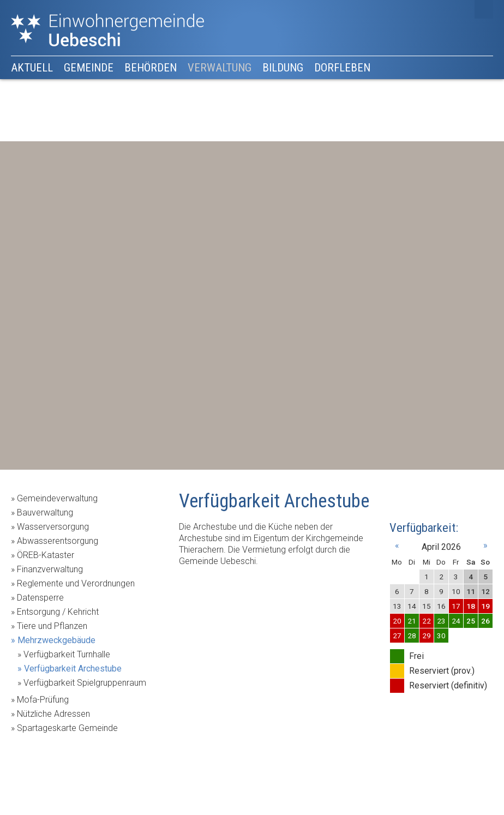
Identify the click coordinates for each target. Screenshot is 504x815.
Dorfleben (342, 68)
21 (412, 621)
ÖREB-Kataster (46, 555)
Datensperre (40, 598)
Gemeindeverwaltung (57, 498)
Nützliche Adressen (53, 714)
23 (441, 621)
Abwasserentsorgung (58, 541)
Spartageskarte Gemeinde (67, 728)
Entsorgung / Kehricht (58, 612)
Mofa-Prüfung (43, 700)
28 (412, 636)
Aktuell (32, 68)
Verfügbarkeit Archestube (73, 669)
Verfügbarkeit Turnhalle (67, 654)
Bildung (283, 68)
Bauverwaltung (45, 513)
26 (485, 621)
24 (456, 621)
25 (471, 621)
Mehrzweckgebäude (56, 640)
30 (441, 636)
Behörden (151, 68)
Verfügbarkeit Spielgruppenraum (85, 683)
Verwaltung (220, 68)
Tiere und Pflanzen (52, 626)
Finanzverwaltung (50, 569)
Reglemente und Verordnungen (76, 583)
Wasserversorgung (53, 527)
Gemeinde (89, 68)
